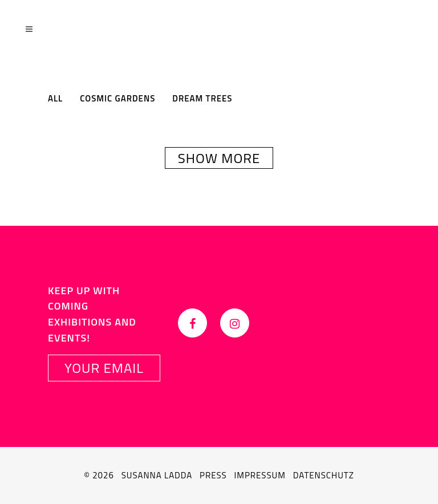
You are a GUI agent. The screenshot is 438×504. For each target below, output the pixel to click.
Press (213, 475)
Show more (219, 158)
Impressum (260, 475)
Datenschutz (324, 475)
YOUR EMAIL (104, 368)
